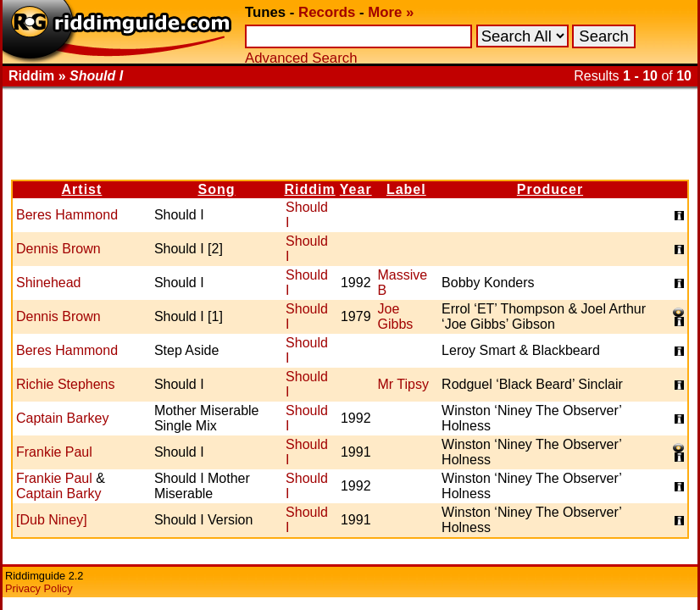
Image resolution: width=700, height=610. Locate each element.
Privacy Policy (39, 588)
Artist (82, 189)
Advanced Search (301, 58)
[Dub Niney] (52, 520)
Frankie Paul (54, 452)
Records (327, 12)
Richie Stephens (66, 384)
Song (216, 189)
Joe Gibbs (396, 316)
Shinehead (49, 283)
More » (391, 12)
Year (356, 189)
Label (406, 189)
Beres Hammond (67, 215)
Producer (550, 189)
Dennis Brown (58, 249)
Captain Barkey (62, 418)
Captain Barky (59, 494)
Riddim (309, 189)
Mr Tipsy (403, 384)
